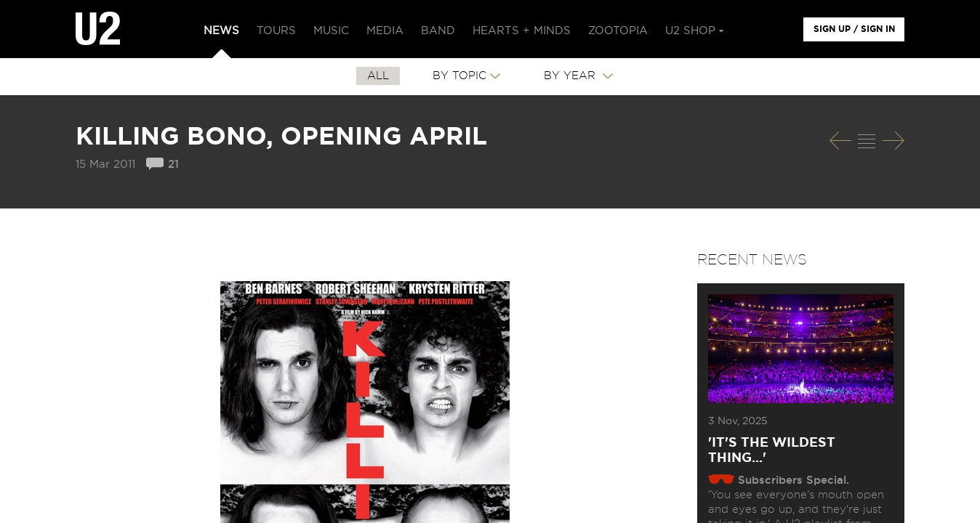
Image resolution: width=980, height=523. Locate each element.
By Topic (459, 76)
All (378, 76)
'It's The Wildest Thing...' (772, 451)
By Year (571, 76)
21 (173, 165)
